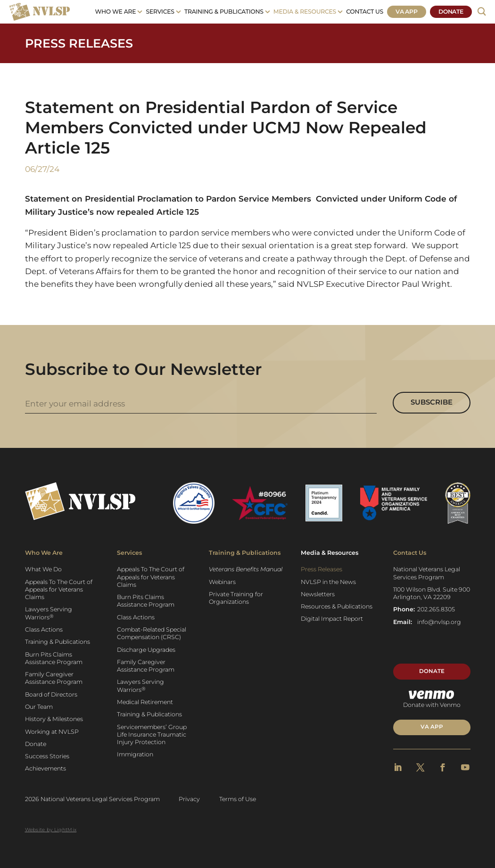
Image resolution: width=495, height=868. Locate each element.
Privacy (189, 799)
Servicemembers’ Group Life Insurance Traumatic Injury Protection (152, 735)
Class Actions (44, 629)
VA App (407, 12)
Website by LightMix (51, 830)
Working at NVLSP (52, 732)
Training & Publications (224, 12)
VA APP (432, 727)
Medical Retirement (145, 702)
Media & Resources (305, 12)
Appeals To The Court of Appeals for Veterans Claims (59, 590)
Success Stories (47, 756)
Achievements (45, 768)
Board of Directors (51, 694)
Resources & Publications (337, 606)
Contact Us (365, 12)
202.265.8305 (436, 609)
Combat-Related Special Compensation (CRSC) (152, 633)
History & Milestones (54, 719)
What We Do (43, 569)
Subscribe (432, 402)
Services (160, 12)
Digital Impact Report (332, 619)
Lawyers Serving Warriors (49, 613)
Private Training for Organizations (236, 598)
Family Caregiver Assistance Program (54, 678)
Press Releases (79, 43)
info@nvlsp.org (439, 622)
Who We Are (116, 12)
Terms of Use (238, 799)
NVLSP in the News (328, 582)
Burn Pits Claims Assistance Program (54, 658)
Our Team (39, 707)
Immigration (135, 754)
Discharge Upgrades (146, 650)
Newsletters (318, 594)
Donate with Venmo (432, 699)
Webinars (222, 582)
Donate (451, 12)
